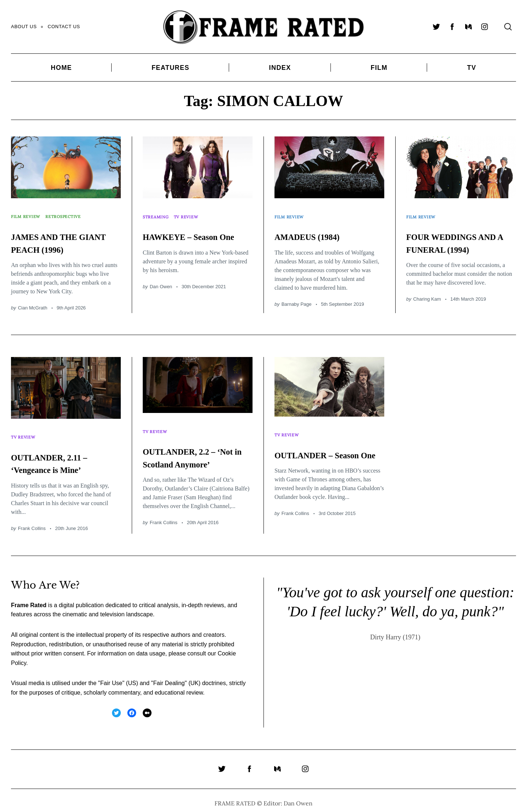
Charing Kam (427, 304)
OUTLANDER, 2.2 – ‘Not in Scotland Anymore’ (192, 452)
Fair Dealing (169, 678)
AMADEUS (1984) (318, 228)
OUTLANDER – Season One (314, 449)
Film (379, 68)
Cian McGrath (33, 300)
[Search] (508, 27)
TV (472, 68)
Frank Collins (32, 516)
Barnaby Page (296, 296)
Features (170, 68)
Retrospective (71, 213)
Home (61, 68)
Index (280, 68)
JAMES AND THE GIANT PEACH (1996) (66, 235)
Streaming (158, 213)
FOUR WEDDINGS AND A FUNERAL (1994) (454, 241)
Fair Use (111, 678)
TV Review (192, 213)
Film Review (28, 213)
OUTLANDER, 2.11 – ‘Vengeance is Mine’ (62, 451)
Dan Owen (161, 291)
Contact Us (64, 27)
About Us (24, 27)
